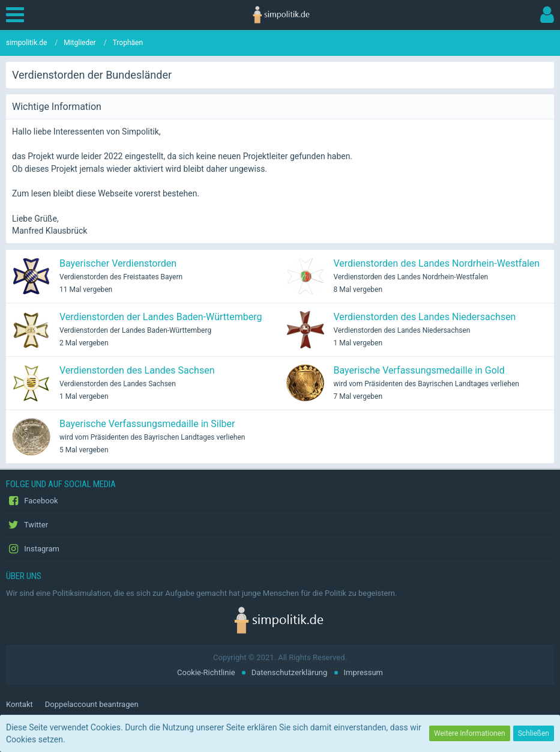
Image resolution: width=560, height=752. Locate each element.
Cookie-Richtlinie (206, 672)
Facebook (32, 501)
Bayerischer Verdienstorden (118, 263)
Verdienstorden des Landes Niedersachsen (425, 317)
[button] (18, 15)
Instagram (33, 549)
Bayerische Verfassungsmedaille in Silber (147, 424)
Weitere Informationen (470, 733)
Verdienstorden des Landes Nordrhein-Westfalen (437, 263)
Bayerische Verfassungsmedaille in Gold (419, 370)
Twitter (27, 525)
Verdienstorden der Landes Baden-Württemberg (161, 317)
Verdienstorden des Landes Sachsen (137, 370)
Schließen (534, 733)
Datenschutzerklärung (290, 672)
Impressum (363, 672)
